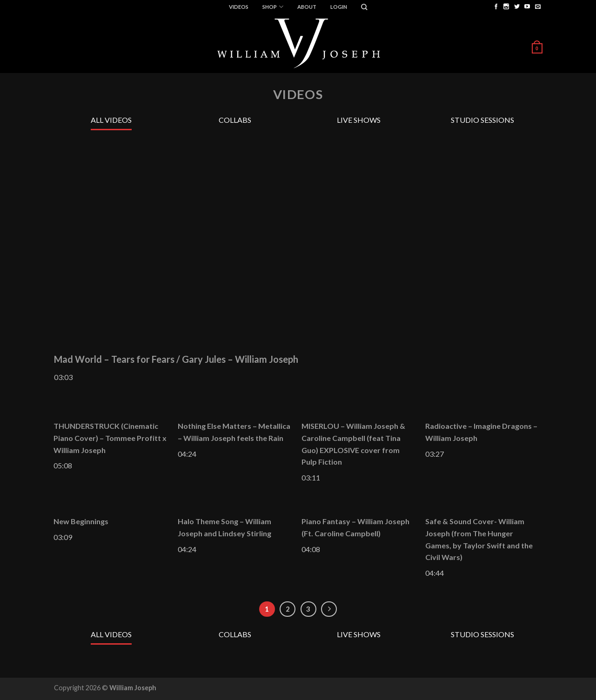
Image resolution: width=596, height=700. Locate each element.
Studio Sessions (482, 120)
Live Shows (359, 120)
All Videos (111, 120)
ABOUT (307, 7)
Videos (239, 7)
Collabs (235, 120)
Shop (273, 7)
